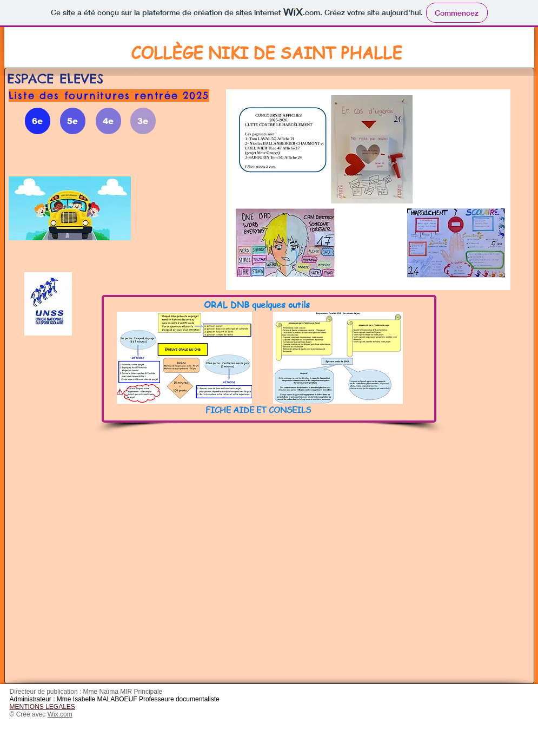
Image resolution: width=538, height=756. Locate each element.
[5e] (73, 121)
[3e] (143, 121)
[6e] (38, 121)
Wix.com (60, 714)
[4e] (108, 121)
